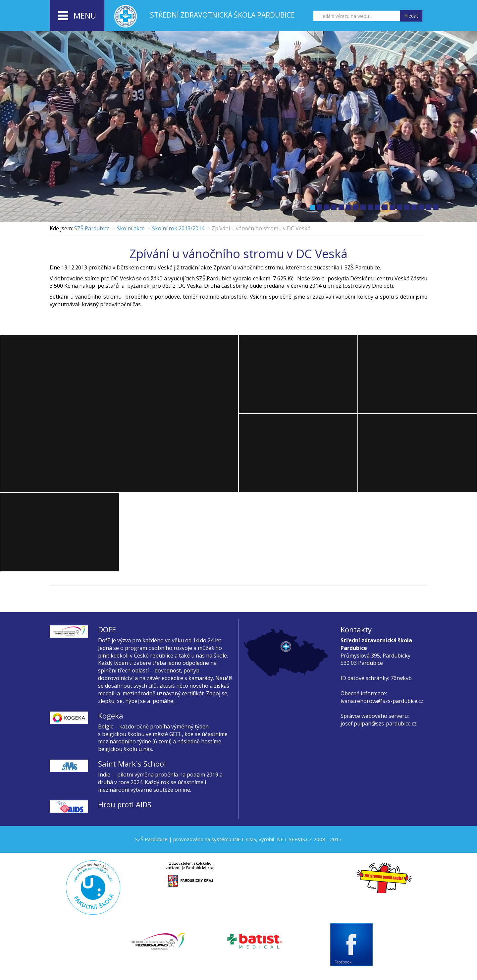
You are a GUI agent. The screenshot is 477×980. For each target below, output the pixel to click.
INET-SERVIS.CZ (294, 839)
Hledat (411, 16)
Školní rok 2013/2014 (178, 228)
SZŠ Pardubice (92, 228)
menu (77, 16)
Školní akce (131, 228)
